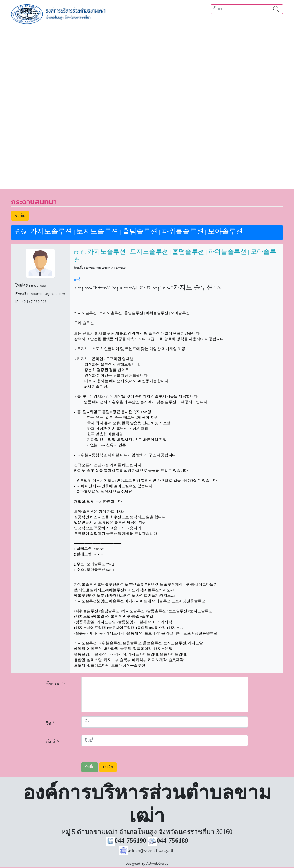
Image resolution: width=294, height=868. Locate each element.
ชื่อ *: (51, 723)
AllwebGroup (158, 864)
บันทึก (90, 767)
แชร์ (77, 280)
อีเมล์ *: (53, 742)
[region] (147, 104)
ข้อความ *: (56, 684)
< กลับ (20, 216)
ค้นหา (276, 9)
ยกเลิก (108, 767)
